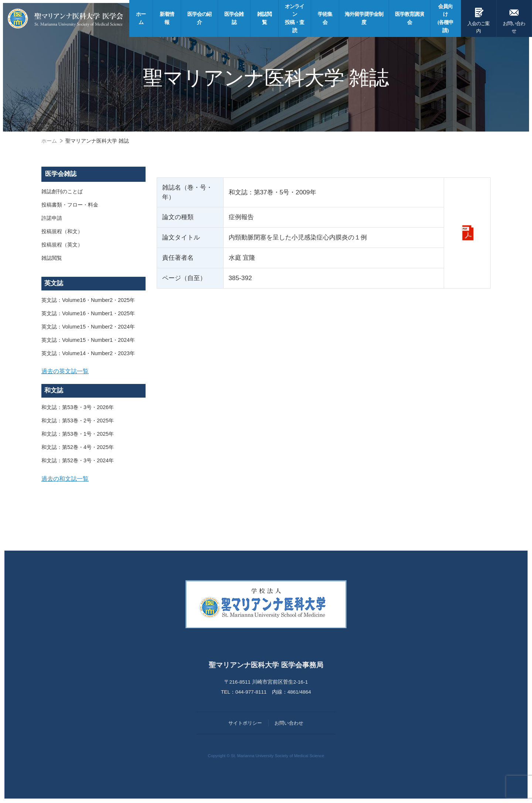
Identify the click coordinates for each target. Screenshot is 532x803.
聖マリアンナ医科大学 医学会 (65, 18)
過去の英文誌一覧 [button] (65, 371)
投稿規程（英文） (62, 245)
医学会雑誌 (61, 174)
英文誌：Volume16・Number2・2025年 (88, 300)
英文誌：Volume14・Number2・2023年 (88, 353)
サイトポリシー (245, 723)
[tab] (93, 371)
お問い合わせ (514, 19)
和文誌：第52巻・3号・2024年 (78, 460)
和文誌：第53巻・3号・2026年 (78, 407)
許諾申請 (52, 218)
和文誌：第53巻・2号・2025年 (78, 421)
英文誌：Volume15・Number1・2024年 (88, 340)
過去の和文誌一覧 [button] (65, 479)
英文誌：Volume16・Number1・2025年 (88, 313)
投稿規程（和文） (62, 231)
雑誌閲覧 (52, 258)
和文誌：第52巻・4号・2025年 (78, 447)
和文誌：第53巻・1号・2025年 (78, 434)
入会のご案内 (479, 19)
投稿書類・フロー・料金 (70, 205)
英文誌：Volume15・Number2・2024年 (88, 327)
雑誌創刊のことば (62, 191)
